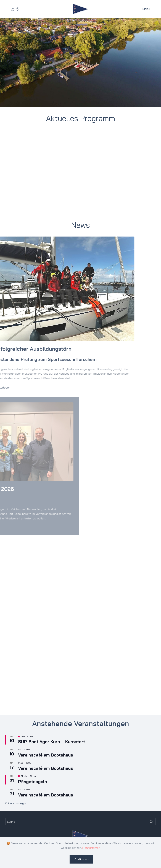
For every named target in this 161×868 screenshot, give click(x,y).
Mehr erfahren (91, 848)
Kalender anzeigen (16, 803)
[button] (149, 9)
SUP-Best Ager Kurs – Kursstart (52, 742)
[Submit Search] (151, 822)
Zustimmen (81, 859)
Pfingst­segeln (33, 781)
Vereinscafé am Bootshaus (46, 755)
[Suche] (80, 822)
